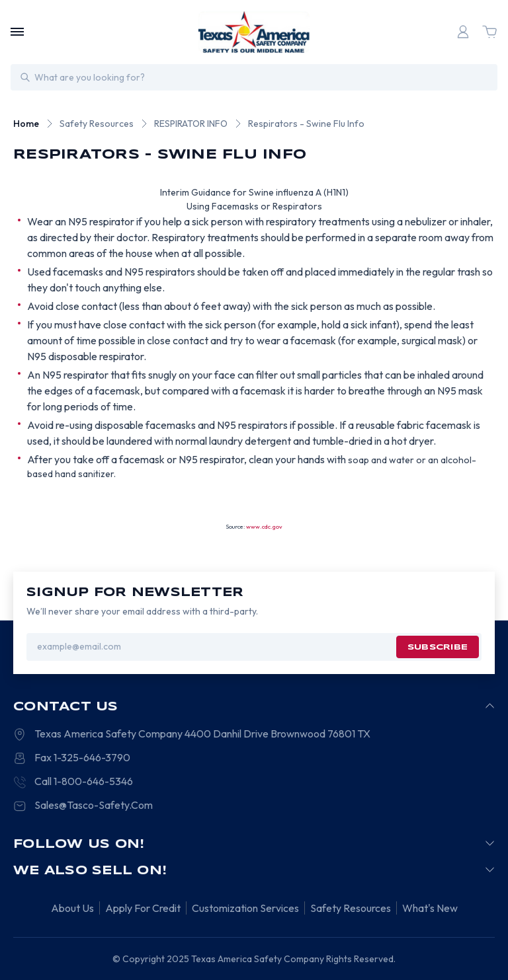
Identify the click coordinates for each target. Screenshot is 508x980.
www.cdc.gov (264, 526)
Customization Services (245, 908)
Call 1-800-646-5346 (84, 781)
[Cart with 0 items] (489, 32)
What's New (430, 908)
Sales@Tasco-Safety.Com (94, 805)
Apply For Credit (143, 908)
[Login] (463, 32)
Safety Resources (351, 908)
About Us (72, 908)
